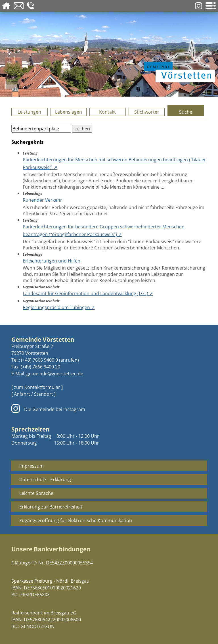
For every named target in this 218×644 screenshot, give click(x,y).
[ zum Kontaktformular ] (37, 387)
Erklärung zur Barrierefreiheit (51, 507)
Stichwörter (147, 112)
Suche (186, 112)
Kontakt (107, 112)
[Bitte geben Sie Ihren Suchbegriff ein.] (41, 129)
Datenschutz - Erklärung (45, 480)
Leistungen (29, 112)
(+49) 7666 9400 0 (39, 360)
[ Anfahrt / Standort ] (33, 394)
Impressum (32, 466)
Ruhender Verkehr (42, 200)
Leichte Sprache (36, 493)
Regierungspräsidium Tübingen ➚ (59, 307)
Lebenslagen (69, 112)
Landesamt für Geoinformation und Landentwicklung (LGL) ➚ (88, 293)
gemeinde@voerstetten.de (55, 374)
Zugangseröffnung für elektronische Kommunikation (76, 520)
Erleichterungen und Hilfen (52, 261)
